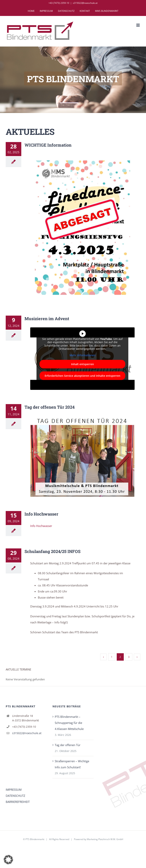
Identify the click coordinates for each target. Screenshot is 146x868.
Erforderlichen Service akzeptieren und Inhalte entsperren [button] (83, 376)
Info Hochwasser (42, 526)
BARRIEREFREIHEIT (18, 802)
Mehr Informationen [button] (83, 355)
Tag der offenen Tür (68, 745)
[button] (8, 860)
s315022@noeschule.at (85, 3)
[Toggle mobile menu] (138, 25)
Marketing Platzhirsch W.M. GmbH (105, 839)
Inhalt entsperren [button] (83, 364)
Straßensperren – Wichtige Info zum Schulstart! (72, 764)
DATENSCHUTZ (15, 796)
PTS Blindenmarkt (35, 839)
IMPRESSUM (14, 790)
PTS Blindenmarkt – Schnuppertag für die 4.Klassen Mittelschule (69, 723)
